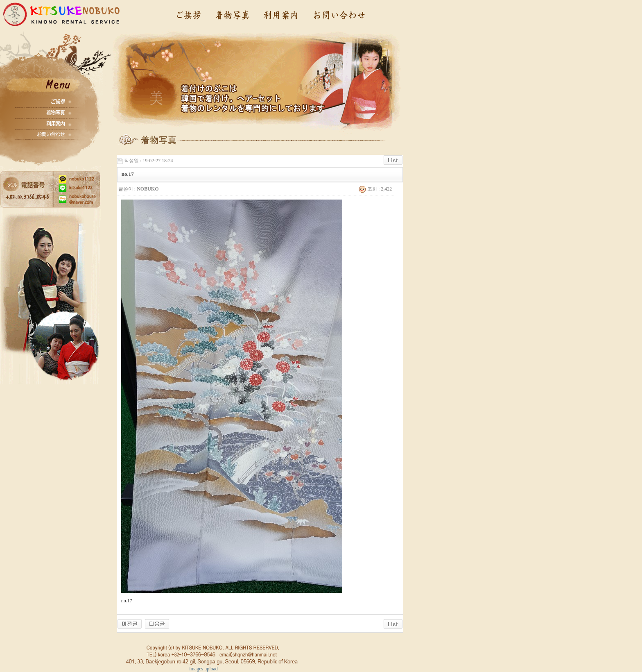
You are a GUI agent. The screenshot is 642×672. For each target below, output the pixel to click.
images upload (203, 669)
